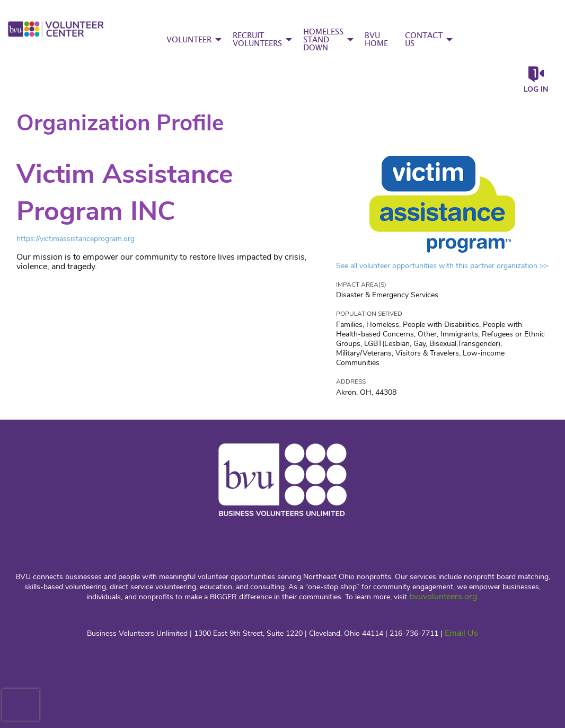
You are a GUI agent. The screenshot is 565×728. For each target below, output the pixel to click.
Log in (536, 89)
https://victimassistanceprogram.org (76, 239)
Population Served (369, 314)
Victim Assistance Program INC (125, 193)
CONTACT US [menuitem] (424, 40)
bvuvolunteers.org (443, 597)
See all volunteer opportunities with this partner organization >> (442, 266)
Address (351, 381)
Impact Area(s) (361, 285)
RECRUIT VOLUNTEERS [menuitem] (257, 40)
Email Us (461, 633)
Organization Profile (120, 123)
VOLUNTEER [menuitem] (189, 40)
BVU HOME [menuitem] (376, 40)
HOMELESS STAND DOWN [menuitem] (323, 40)
